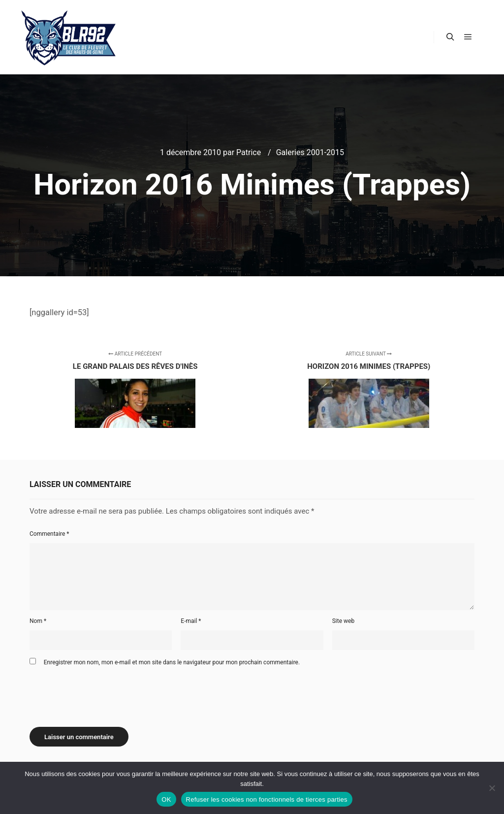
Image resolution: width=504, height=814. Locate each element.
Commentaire (49, 534)
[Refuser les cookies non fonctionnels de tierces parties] (492, 788)
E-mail (191, 621)
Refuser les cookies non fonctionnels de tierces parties (267, 799)
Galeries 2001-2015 (310, 152)
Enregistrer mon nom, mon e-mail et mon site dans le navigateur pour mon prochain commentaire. (172, 662)
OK (166, 799)
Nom (38, 621)
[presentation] (104, 693)
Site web (343, 621)
